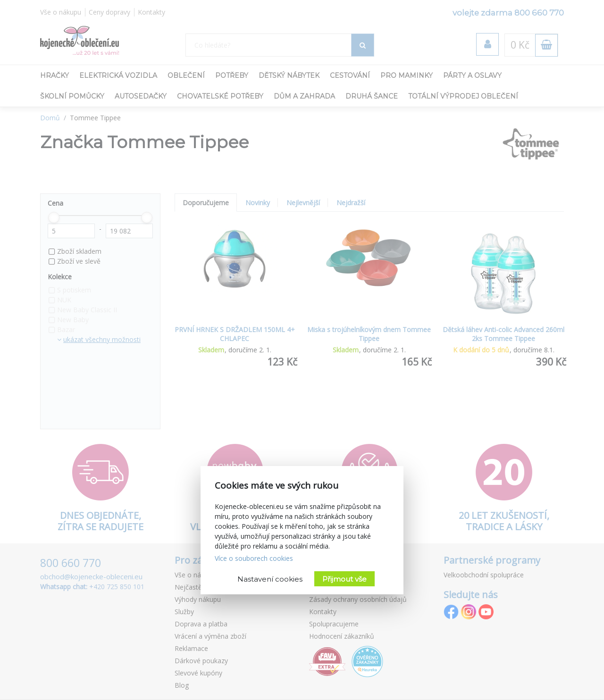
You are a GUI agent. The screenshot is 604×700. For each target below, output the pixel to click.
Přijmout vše (344, 579)
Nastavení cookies (270, 579)
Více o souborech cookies (254, 558)
